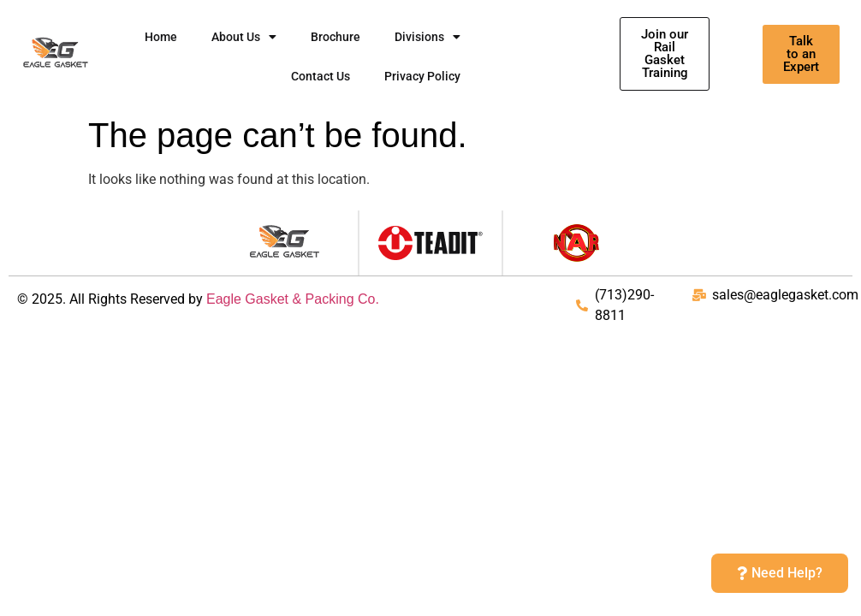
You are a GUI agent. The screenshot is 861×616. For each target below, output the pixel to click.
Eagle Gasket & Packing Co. (293, 299)
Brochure (335, 37)
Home (161, 37)
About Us (244, 37)
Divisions (428, 37)
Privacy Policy (422, 76)
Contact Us (321, 76)
